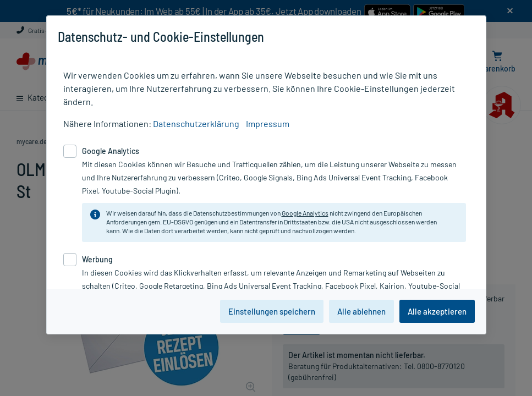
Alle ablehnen (361, 311)
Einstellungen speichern (272, 311)
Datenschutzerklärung (196, 123)
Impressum (268, 123)
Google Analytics (305, 213)
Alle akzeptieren (437, 311)
